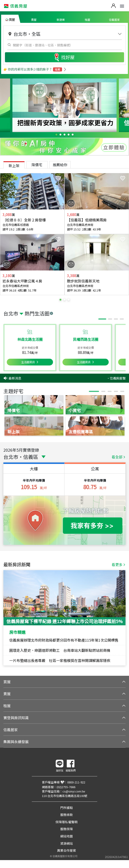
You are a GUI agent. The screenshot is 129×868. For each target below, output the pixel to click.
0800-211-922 (76, 782)
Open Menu (122, 6)
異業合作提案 (67, 850)
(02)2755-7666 (66, 787)
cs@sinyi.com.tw (74, 791)
